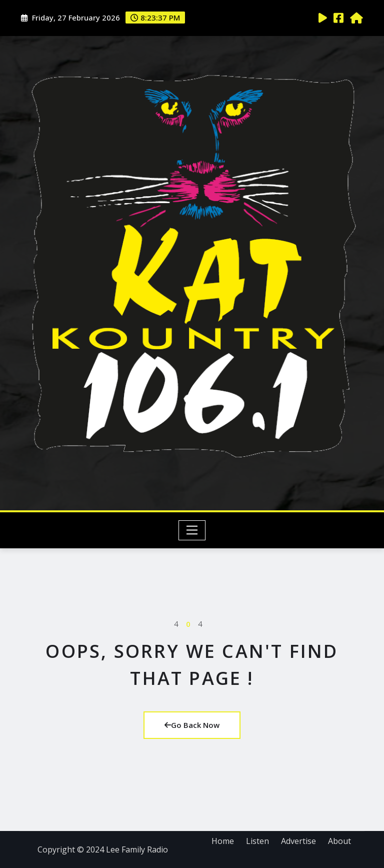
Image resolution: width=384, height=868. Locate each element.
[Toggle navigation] (192, 530)
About (339, 841)
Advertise (298, 841)
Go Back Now (192, 725)
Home (223, 841)
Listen (257, 841)
